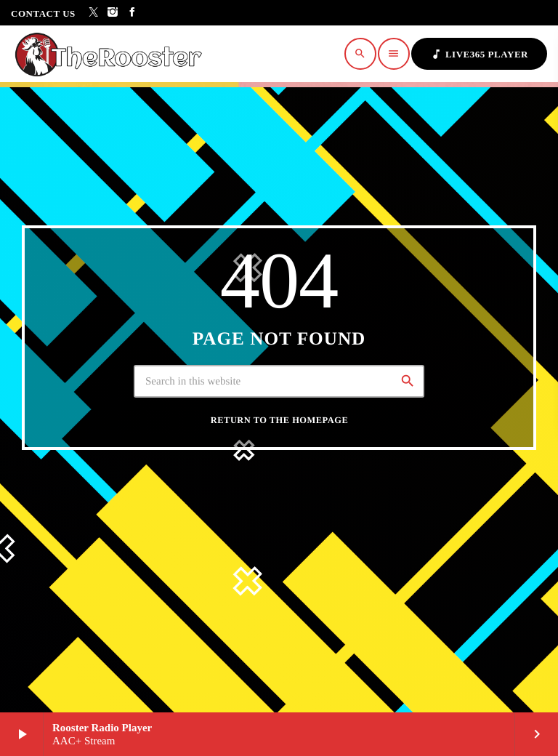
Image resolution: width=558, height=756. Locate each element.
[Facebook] (133, 13)
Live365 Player (479, 54)
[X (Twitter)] (94, 13)
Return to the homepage (279, 420)
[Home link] (113, 54)
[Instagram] (113, 13)
